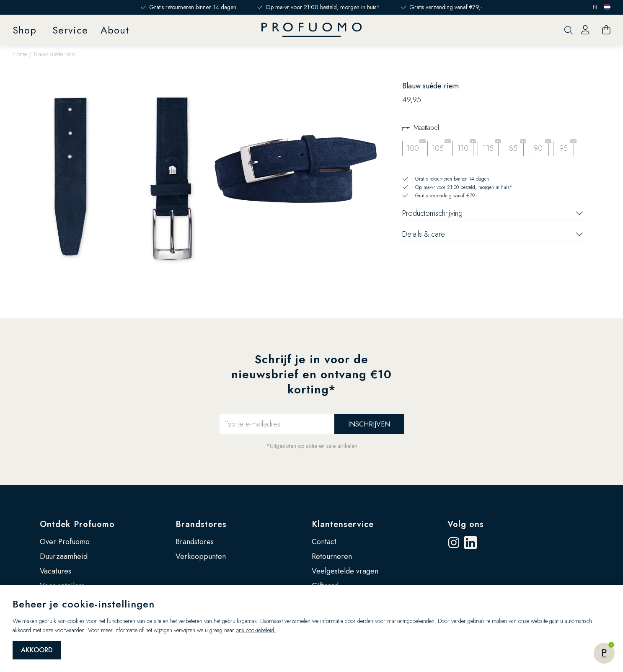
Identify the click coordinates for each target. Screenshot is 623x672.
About (115, 30)
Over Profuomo (65, 542)
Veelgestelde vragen (345, 571)
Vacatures (56, 571)
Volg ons (466, 524)
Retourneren (332, 556)
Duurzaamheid (64, 556)
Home (20, 54)
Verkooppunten (201, 556)
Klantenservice (343, 524)
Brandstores (201, 524)
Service (70, 30)
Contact (324, 542)
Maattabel (426, 128)
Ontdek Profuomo (77, 524)
